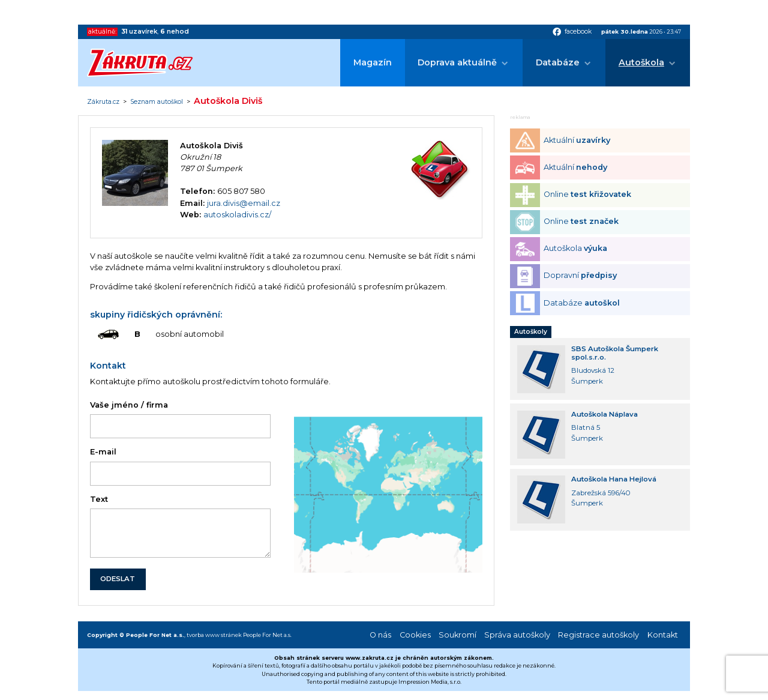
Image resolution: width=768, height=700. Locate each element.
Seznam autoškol (157, 102)
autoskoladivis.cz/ (237, 215)
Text (99, 499)
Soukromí (457, 635)
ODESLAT (118, 579)
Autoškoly (531, 332)
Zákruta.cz (103, 102)
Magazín (373, 62)
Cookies (415, 635)
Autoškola (641, 62)
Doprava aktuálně (457, 62)
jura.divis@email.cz (244, 203)
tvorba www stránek (214, 635)
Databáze (558, 62)
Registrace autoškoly (598, 635)
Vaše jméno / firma (129, 405)
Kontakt (663, 635)
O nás (380, 635)
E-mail (103, 452)
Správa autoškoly (517, 635)
